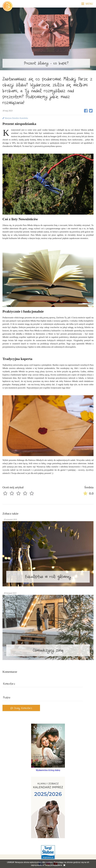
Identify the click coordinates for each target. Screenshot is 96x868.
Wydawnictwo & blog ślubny (48, 770)
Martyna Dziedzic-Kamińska (15, 118)
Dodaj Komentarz (21, 709)
